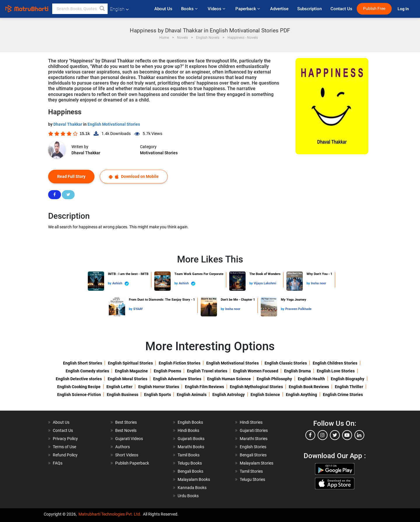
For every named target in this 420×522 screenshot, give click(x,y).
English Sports (157, 395)
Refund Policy (65, 455)
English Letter (119, 387)
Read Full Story (71, 176)
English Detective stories (79, 379)
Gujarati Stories (254, 430)
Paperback (248, 9)
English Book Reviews (309, 387)
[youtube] (347, 435)
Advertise (279, 9)
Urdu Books (188, 496)
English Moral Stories (127, 379)
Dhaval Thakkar (68, 124)
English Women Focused (256, 371)
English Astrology (229, 395)
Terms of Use (64, 447)
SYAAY (138, 309)
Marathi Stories (254, 439)
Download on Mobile (134, 177)
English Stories (253, 447)
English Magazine (131, 371)
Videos (217, 9)
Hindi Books (188, 430)
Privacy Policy (65, 439)
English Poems (167, 371)
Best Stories (126, 422)
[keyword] (80, 9)
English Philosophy (274, 379)
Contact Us (341, 9)
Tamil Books (189, 455)
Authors (123, 447)
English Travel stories (207, 371)
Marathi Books (191, 447)
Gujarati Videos (129, 439)
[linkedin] (359, 435)
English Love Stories (336, 371)
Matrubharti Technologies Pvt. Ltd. (110, 514)
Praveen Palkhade (298, 309)
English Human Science (229, 379)
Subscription (309, 9)
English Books (190, 422)
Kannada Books (192, 488)
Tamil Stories (251, 471)
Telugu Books (190, 463)
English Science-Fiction (79, 395)
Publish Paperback (132, 463)
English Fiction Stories (180, 363)
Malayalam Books (194, 479)
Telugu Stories (252, 479)
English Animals (192, 395)
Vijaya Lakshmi (265, 283)
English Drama (297, 371)
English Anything (301, 395)
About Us (163, 9)
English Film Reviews (204, 387)
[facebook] (310, 435)
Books (190, 9)
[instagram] (323, 435)
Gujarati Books (191, 439)
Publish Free (374, 9)
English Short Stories (83, 363)
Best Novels (126, 430)
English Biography (348, 379)
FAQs (58, 463)
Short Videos (127, 455)
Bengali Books (190, 471)
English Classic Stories (286, 363)
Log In (404, 9)
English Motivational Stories (114, 124)
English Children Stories (335, 363)
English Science (265, 395)
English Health (311, 379)
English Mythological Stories (256, 387)
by (110, 283)
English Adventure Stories (177, 379)
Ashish (121, 284)
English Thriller (349, 387)
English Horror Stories (159, 387)
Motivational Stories (159, 153)
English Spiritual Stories (130, 363)
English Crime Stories (343, 395)
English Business (123, 395)
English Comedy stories (87, 371)
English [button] (119, 9)
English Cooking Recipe (79, 387)
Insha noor (318, 283)
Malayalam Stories (257, 463)
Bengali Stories (253, 455)
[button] (102, 9)
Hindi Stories (251, 422)
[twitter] (335, 435)
